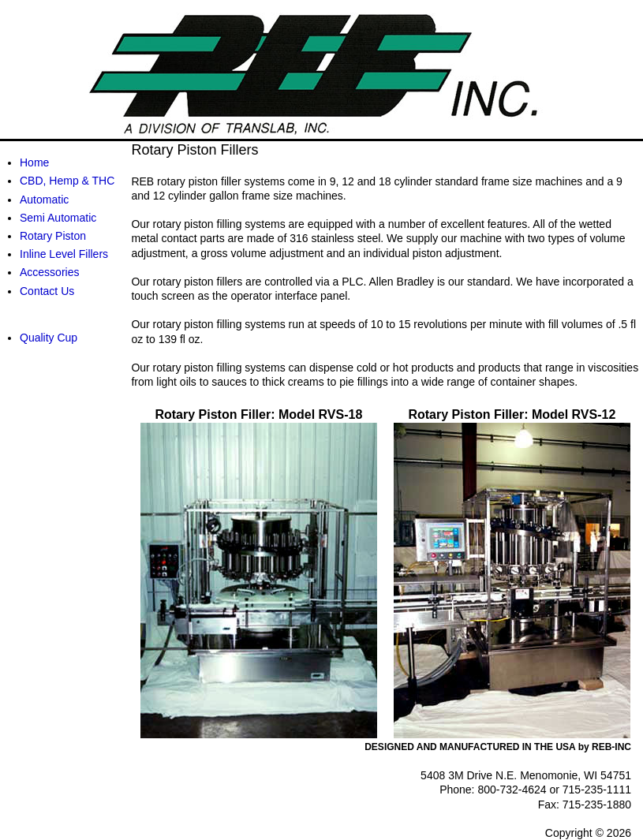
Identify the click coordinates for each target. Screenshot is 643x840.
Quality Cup (49, 338)
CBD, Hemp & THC (67, 181)
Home (34, 162)
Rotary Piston (53, 236)
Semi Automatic (58, 218)
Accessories (49, 272)
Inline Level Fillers (64, 254)
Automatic (44, 200)
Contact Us (47, 291)
